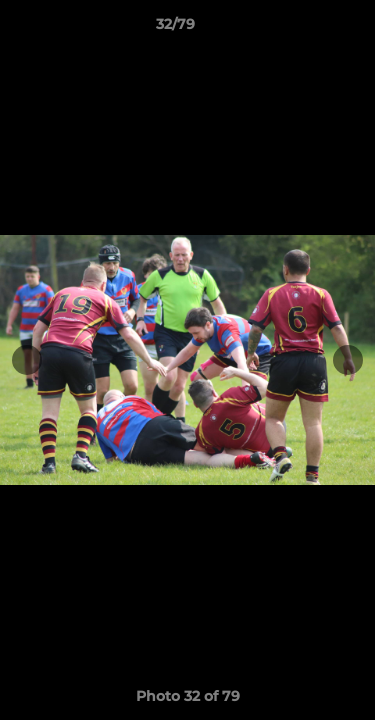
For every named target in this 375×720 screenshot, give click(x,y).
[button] (303, 29)
